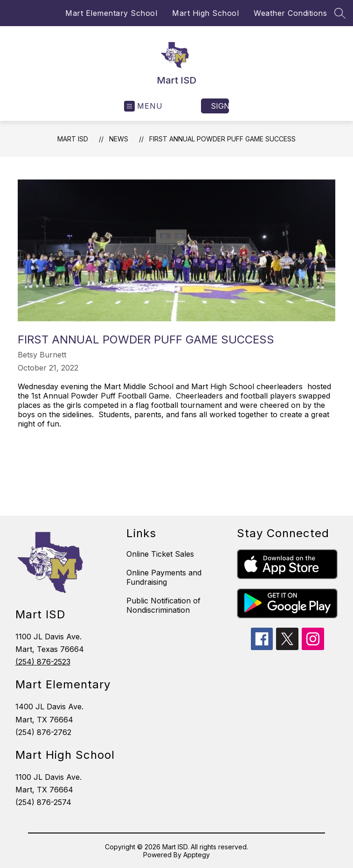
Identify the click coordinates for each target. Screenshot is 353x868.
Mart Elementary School (111, 13)
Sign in (220, 106)
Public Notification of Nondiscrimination (163, 605)
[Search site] (340, 13)
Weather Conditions (290, 13)
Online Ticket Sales (160, 554)
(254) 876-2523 (43, 662)
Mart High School (205, 13)
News (119, 139)
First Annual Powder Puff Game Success (222, 139)
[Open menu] (143, 106)
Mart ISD (73, 139)
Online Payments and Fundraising (164, 577)
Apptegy (197, 855)
